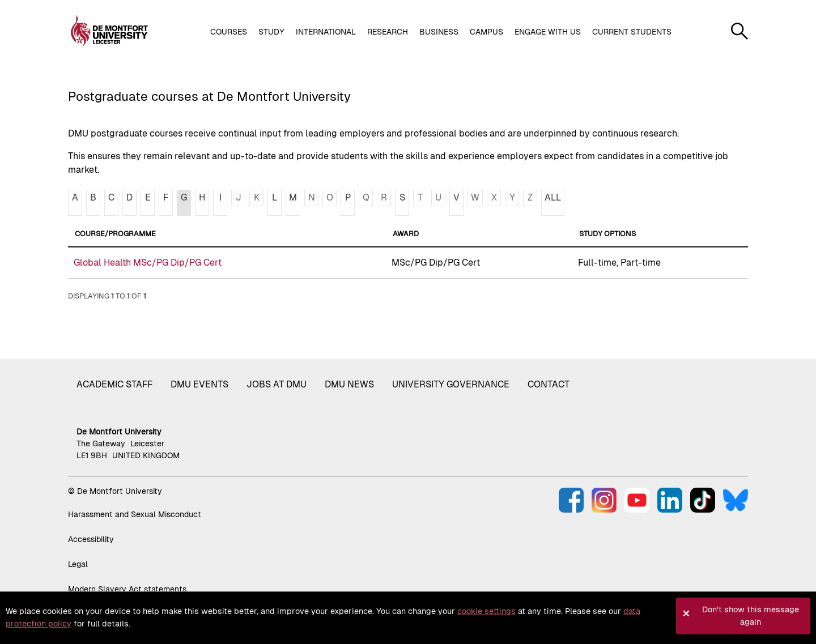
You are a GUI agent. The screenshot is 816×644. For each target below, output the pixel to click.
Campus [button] (486, 32)
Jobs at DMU (277, 384)
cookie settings (486, 611)
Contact (549, 384)
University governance (451, 384)
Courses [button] (229, 32)
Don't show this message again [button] (751, 616)
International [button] (326, 32)
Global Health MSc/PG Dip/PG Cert (148, 263)
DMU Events (199, 384)
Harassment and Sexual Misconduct (135, 514)
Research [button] (388, 32)
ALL (553, 197)
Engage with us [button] (548, 32)
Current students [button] (632, 32)
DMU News (349, 384)
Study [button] (271, 32)
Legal (78, 564)
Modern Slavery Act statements (127, 589)
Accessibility (91, 539)
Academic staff (114, 384)
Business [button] (439, 32)
